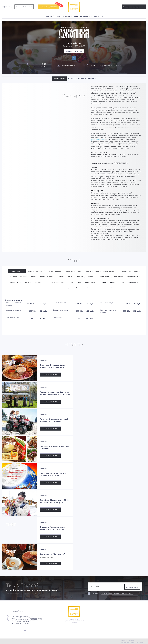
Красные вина (133, 277)
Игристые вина (104, 277)
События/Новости (82, 16)
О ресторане (59, 79)
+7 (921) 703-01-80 (38, 67)
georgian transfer (98, 140)
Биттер (113, 282)
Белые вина (119, 277)
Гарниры (61, 277)
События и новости (85, 79)
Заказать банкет (24, 7)
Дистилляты (133, 282)
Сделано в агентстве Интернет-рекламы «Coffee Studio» (132, 641)
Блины (34, 277)
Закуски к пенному (35, 271)
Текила (104, 282)
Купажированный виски (56, 282)
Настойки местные (79, 288)
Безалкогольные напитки (100, 288)
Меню (71, 79)
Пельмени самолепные (129, 271)
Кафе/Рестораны (63, 16)
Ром (71, 282)
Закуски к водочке (54, 271)
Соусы (71, 277)
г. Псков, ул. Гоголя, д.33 (22, 617)
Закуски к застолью (74, 271)
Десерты (80, 277)
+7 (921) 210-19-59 (38, 64)
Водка (122, 282)
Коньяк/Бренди (91, 282)
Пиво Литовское (61, 288)
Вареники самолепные (19, 277)
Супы (97, 271)
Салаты (88, 271)
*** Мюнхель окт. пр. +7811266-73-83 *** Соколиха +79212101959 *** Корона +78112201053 (27, 621)
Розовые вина (15, 282)
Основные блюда (110, 271)
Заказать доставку (49, 7)
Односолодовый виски (34, 282)
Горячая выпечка (47, 277)
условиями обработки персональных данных (117, 594)
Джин (79, 282)
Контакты (98, 16)
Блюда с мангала (17, 271)
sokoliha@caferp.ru (68, 65)
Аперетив (91, 277)
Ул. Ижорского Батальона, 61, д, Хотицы (105, 65)
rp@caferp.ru (7, 7)
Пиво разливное (44, 288)
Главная (49, 16)
